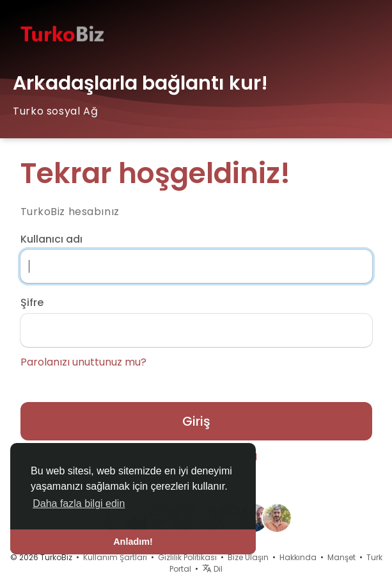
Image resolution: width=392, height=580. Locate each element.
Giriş (196, 421)
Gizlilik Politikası (187, 557)
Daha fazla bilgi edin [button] (79, 503)
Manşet (341, 557)
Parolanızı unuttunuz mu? (83, 362)
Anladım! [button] (133, 542)
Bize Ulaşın (248, 557)
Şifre (32, 303)
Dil (212, 569)
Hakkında (298, 557)
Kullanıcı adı (51, 239)
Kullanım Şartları (115, 557)
